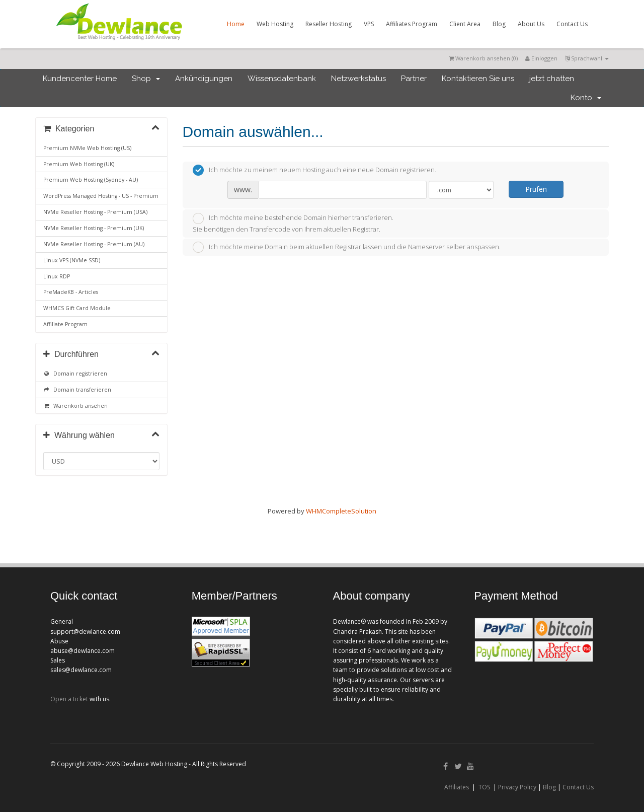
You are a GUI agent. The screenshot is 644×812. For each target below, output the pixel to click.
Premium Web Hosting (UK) (79, 164)
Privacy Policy (517, 787)
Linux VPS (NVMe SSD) (72, 260)
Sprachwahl (587, 58)
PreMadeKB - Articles (71, 292)
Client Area (465, 24)
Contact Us (572, 24)
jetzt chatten (552, 79)
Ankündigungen (204, 79)
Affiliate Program (65, 324)
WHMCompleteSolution (341, 511)
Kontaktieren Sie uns (478, 79)
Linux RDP (57, 276)
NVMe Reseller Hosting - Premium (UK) (94, 228)
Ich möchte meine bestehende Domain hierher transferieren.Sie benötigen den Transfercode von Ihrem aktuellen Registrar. (293, 223)
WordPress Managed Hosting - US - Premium (101, 196)
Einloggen (541, 58)
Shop (146, 79)
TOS (484, 787)
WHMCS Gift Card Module (77, 308)
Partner (414, 79)
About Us (531, 24)
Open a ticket (69, 699)
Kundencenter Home (80, 79)
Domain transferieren (77, 390)
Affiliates (457, 787)
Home (236, 24)
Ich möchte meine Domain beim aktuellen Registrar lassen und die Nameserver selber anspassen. (347, 247)
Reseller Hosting (329, 24)
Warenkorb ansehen (75, 406)
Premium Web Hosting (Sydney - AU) (91, 180)
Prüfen (536, 189)
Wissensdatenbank (282, 79)
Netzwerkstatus (358, 79)
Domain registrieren (75, 374)
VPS (369, 24)
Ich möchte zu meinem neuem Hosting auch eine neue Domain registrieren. (314, 170)
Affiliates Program (412, 24)
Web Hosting (275, 24)
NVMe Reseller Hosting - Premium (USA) (95, 212)
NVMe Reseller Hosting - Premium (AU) (94, 244)
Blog (499, 24)
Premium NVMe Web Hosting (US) (87, 148)
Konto (586, 98)
